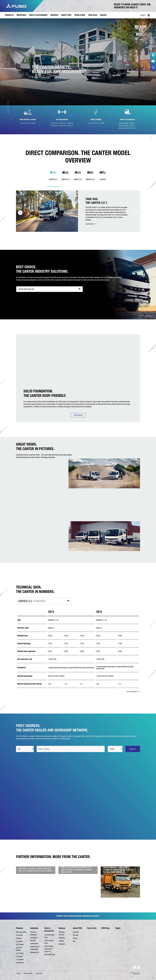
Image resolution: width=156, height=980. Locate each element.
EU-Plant (76, 935)
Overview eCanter (19, 949)
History (75, 938)
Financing (62, 938)
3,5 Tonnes (19, 935)
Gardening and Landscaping (35, 948)
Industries (34, 928)
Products (19, 928)
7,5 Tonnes (19, 941)
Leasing (61, 941)
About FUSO (77, 928)
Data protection (28, 973)
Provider (18, 973)
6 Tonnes (19, 938)
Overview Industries (33, 933)
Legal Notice (39, 973)
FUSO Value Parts (50, 955)
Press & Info (92, 928)
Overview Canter (21, 932)
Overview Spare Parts (49, 936)
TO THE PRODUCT (132, 692)
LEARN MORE (90, 224)
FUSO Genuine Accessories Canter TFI (49, 949)
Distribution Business (34, 939)
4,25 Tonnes (20, 953)
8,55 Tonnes (20, 944)
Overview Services (62, 933)
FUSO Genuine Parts (49, 942)
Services (62, 928)
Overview (76, 932)
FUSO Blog (105, 928)
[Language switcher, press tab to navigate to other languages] (137, 15)
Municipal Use (35, 952)
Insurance (62, 944)
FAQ (74, 941)
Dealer (118, 928)
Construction (34, 943)
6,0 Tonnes (19, 956)
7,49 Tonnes (20, 960)
